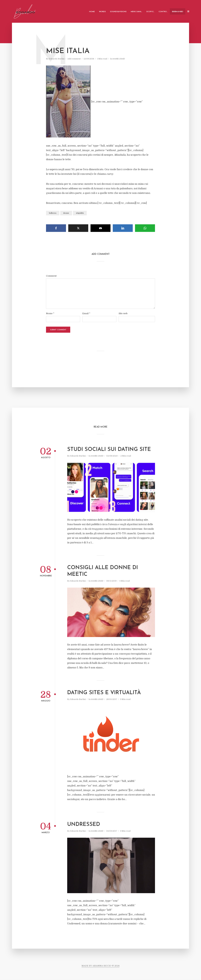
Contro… (163, 12)
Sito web (123, 313)
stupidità (80, 213)
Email (86, 313)
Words (102, 12)
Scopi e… (150, 12)
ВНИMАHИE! (178, 12)
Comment (51, 276)
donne (66, 213)
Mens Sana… (136, 12)
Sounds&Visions (118, 12)
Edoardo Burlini (57, 59)
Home (92, 12)
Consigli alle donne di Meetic (103, 571)
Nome (50, 313)
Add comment (74, 59)
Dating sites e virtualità (104, 693)
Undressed (84, 825)
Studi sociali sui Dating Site (109, 450)
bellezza (53, 213)
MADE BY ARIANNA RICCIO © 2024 (100, 966)
